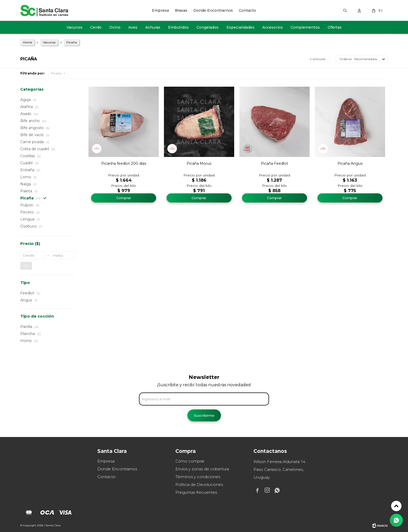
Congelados (208, 27)
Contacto (247, 10)
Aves (133, 27)
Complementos (305, 27)
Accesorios (273, 27)
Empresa (160, 10)
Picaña (56, 73)
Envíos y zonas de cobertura (202, 469)
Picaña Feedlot (274, 163)
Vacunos (75, 27)
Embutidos (178, 27)
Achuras (153, 27)
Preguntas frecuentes (196, 492)
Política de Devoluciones (199, 484)
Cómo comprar (190, 461)
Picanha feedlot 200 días (124, 163)
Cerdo (96, 27)
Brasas (181, 10)
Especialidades (240, 27)
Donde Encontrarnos (213, 10)
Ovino (115, 27)
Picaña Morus (199, 163)
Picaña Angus (350, 163)
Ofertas (335, 27)
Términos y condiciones (198, 477)
